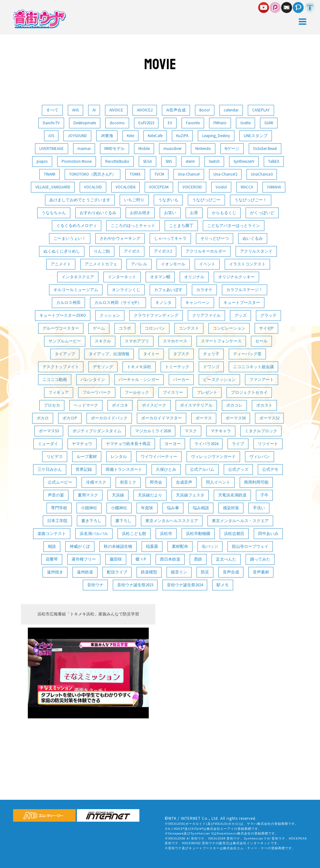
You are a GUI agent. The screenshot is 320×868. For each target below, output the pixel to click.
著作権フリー (84, 559)
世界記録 (84, 469)
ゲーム (99, 328)
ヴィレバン (260, 457)
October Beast (265, 149)
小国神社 (89, 508)
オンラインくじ (126, 290)
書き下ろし (91, 521)
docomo (117, 123)
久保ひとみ (166, 469)
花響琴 (52, 559)
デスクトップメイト (61, 367)
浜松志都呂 (234, 534)
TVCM (159, 174)
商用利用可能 (256, 482)
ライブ (238, 444)
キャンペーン (197, 303)
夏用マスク (88, 495)
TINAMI (50, 174)
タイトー (151, 354)
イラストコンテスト (247, 264)
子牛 (264, 495)
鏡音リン (179, 572)
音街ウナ (95, 585)
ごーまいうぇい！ (70, 238)
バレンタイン (93, 380)
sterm (190, 161)
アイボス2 (163, 251)
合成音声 (184, 482)
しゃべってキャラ (170, 238)
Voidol (221, 187)
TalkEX (274, 161)
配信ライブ (117, 572)
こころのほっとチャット (133, 226)
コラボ (125, 328)
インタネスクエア (78, 277)
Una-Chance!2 (225, 174)
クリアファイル (206, 315)
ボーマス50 (236, 418)
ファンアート (262, 380)
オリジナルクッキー (236, 277)
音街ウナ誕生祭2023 (135, 585)
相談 (52, 546)
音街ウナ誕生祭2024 (185, 585)
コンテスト (189, 328)
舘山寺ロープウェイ (250, 546)
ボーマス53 (49, 431)
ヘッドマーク (86, 405)
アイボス (132, 251)
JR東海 (107, 136)
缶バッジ (210, 546)
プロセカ (52, 405)
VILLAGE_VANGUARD (53, 187)
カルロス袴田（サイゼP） (118, 303)
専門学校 (59, 508)
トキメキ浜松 (139, 367)
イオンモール (173, 264)
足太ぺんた (226, 559)
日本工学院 (57, 521)
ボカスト (264, 405)
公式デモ (270, 469)
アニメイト (61, 264)
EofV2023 (146, 123)
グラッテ (268, 315)
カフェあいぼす (168, 290)
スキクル (103, 341)
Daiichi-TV (51, 123)
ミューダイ (48, 444)
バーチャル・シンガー (139, 380)
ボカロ (43, 418)
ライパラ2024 (206, 444)
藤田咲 (116, 559)
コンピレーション (229, 328)
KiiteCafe (155, 136)
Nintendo (203, 149)
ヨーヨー (172, 444)
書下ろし (123, 521)
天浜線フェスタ (190, 495)
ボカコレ (234, 405)
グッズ (240, 315)
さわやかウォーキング (120, 238)
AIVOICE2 (145, 110)
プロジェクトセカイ (249, 392)
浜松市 (166, 534)
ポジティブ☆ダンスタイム (97, 431)
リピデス (55, 457)
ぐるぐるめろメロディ (77, 226)
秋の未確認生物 (118, 546)
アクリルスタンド (256, 251)
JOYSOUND (77, 136)
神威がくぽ (80, 546)
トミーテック (177, 367)
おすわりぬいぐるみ (98, 213)
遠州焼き (55, 572)
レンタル (119, 457)
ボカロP (70, 418)
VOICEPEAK (159, 187)
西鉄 (198, 559)
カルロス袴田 (68, 303)
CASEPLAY (261, 110)
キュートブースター (242, 303)
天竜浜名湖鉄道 (232, 495)
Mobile (144, 149)
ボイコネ (120, 405)
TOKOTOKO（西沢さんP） (92, 174)
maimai (84, 149)
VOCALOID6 (125, 187)
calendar (231, 110)
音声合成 (231, 572)
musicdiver (172, 149)
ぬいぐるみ (253, 238)
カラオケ (204, 290)
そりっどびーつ (215, 238)
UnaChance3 (262, 174)
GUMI (269, 123)
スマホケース (175, 341)
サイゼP (266, 328)
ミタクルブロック (261, 431)
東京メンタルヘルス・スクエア (240, 521)
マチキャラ (221, 431)
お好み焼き (140, 213)
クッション (110, 315)
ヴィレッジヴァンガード (213, 457)
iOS (51, 136)
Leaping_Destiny (216, 136)
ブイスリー (173, 392)
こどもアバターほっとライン (234, 226)
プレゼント (207, 392)
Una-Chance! (189, 174)
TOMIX (135, 174)
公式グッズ (238, 469)
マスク (191, 431)
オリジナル (194, 277)
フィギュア (59, 392)
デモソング (103, 367)
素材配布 (180, 546)
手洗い (259, 508)
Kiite (130, 136)
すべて (52, 110)
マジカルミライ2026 (153, 431)
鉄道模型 (149, 572)
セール (261, 341)
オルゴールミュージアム (76, 290)
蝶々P (141, 559)
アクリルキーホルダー (206, 251)
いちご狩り (134, 200)
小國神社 (119, 508)
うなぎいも (168, 200)
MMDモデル (115, 149)
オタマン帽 (160, 277)
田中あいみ (268, 534)
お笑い (170, 213)
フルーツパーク (97, 392)
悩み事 (173, 508)
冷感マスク (96, 482)
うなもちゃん (54, 213)
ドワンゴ (211, 367)
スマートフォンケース (221, 341)
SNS (169, 161)
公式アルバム (202, 469)
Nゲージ (232, 149)
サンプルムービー (65, 341)
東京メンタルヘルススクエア (172, 521)
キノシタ (163, 303)
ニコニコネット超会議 (253, 367)
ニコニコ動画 (55, 380)
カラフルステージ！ (245, 290)
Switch (214, 161)
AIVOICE (116, 110)
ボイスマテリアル (196, 405)
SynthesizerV (244, 161)
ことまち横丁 (181, 226)
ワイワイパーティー (159, 457)
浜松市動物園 (198, 534)
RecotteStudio (117, 161)
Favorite (193, 123)
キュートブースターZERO (63, 315)
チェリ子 (211, 354)
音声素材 (261, 572)
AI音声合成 (176, 110)
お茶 (194, 213)
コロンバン (155, 328)
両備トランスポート (124, 469)
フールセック (137, 392)
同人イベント (218, 482)
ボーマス (204, 418)
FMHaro (220, 123)
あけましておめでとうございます (80, 200)
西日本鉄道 (170, 559)
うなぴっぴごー (206, 200)
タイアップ (65, 354)
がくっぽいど (262, 213)
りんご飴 (102, 251)
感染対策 (231, 508)
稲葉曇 (152, 546)
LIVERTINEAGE (52, 149)
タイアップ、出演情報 (109, 354)
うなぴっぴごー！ (251, 200)
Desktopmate (85, 123)
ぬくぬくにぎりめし (62, 251)
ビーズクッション (219, 380)
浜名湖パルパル (94, 534)
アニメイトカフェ (101, 264)
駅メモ (223, 585)
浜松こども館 (134, 534)
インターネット (122, 277)
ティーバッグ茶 (247, 354)
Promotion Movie (77, 161)
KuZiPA (182, 136)
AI (94, 110)
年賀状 (147, 508)
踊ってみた (260, 559)
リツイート (268, 444)
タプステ (181, 354)
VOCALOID (93, 187)
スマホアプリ (137, 341)
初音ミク (128, 482)
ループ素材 (87, 457)
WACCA (247, 187)
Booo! (205, 110)
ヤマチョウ (82, 444)
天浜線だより (150, 495)
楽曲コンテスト (52, 534)
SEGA (147, 161)
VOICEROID (192, 187)
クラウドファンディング (156, 315)
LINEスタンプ (256, 136)
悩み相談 (201, 508)
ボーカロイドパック (109, 418)
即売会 (156, 482)
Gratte (245, 123)
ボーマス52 (269, 418)
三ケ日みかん (50, 469)
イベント (207, 264)
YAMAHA (274, 187)
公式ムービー (60, 482)
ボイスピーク (154, 405)
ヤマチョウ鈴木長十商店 (128, 444)
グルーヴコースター (61, 328)
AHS (75, 110)
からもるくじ (224, 213)
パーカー (181, 380)
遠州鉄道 (85, 572)
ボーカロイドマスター (162, 418)
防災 (205, 572)
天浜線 (118, 495)
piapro (42, 161)
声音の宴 (56, 495)
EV (170, 123)
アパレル (139, 264)
